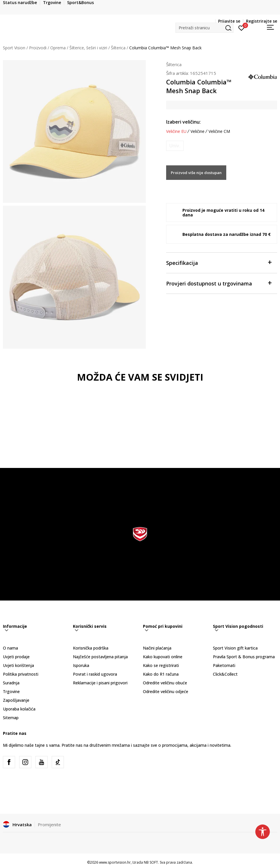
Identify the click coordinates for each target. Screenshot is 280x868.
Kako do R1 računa (161, 674)
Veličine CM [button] (219, 131)
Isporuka (81, 665)
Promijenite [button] (49, 824)
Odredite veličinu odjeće (166, 691)
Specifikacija (219, 262)
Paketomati (224, 665)
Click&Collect (225, 674)
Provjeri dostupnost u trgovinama (219, 283)
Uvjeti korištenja (18, 665)
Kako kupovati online (163, 657)
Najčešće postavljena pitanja (100, 657)
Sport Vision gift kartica (235, 648)
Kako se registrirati (161, 665)
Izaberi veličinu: (183, 122)
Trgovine (11, 691)
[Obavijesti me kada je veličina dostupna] (175, 146)
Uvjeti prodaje (16, 657)
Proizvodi (38, 48)
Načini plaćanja (157, 648)
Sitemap (11, 718)
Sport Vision (14, 48)
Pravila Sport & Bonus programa (244, 657)
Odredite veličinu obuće (165, 683)
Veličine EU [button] (176, 131)
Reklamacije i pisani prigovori (100, 683)
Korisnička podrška (91, 648)
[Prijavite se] (242, 28)
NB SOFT (151, 862)
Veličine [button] (198, 131)
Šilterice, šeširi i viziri (88, 48)
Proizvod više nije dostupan (196, 173)
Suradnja (11, 683)
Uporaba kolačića (19, 709)
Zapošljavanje (16, 700)
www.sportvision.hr (115, 862)
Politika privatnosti (21, 674)
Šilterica (118, 48)
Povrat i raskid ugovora (95, 674)
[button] (204, 28)
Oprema (58, 48)
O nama (10, 648)
